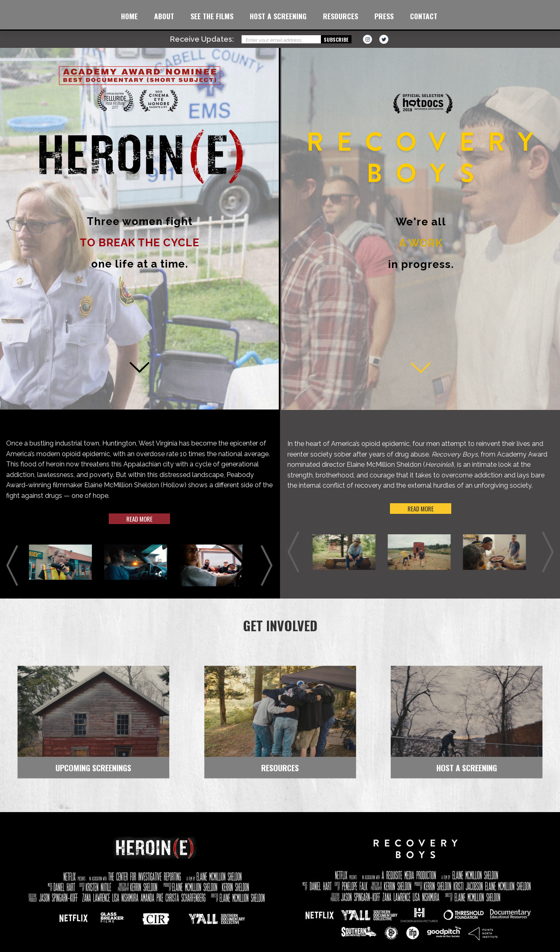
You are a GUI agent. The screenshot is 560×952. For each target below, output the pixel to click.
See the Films (212, 16)
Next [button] (267, 566)
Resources (340, 16)
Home (129, 16)
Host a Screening (278, 16)
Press (384, 16)
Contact (424, 16)
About (164, 16)
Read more (139, 519)
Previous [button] (12, 566)
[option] (64, 562)
